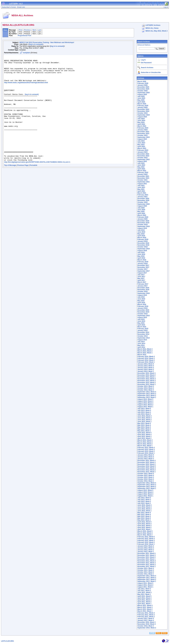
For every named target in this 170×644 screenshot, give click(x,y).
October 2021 (143, 180)
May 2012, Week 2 (144, 518)
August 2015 (142, 317)
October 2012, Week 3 (146, 477)
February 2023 (143, 150)
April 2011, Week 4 (144, 598)
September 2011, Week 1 (147, 581)
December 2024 (143, 109)
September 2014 (144, 338)
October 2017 (143, 269)
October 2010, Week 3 (146, 626)
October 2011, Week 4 (146, 568)
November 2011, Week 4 (147, 561)
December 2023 (143, 132)
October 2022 (143, 158)
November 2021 (143, 178)
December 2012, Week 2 (146, 464)
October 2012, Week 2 (146, 479)
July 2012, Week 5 (144, 498)
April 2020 (141, 213)
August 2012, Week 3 (145, 494)
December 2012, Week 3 (146, 462)
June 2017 (141, 277)
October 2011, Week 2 (146, 572)
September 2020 (144, 204)
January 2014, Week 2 (146, 370)
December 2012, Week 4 (146, 461)
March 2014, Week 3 (145, 349)
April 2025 (141, 102)
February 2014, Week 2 (146, 360)
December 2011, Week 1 (146, 559)
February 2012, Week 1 (146, 544)
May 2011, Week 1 (144, 594)
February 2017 (143, 284)
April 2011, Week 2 (144, 602)
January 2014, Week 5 (146, 364)
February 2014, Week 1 (146, 362)
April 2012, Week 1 (144, 529)
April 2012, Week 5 (144, 522)
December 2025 (143, 87)
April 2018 (141, 258)
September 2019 (144, 226)
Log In (143, 60)
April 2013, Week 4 (144, 435)
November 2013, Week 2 (147, 383)
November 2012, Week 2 (147, 470)
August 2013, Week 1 (145, 407)
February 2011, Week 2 (146, 617)
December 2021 (143, 176)
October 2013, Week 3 (146, 390)
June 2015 (141, 321)
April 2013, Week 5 (144, 433)
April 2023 (141, 147)
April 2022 (141, 169)
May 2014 (141, 345)
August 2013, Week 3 (145, 403)
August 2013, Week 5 (145, 399)
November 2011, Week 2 (147, 565)
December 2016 (143, 288)
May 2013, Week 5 (144, 423)
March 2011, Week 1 (145, 611)
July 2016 (141, 297)
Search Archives (144, 42)
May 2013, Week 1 (144, 431)
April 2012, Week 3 (144, 526)
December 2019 (143, 221)
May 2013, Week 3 (144, 427)
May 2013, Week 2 (144, 429)
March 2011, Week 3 (145, 607)
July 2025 (141, 96)
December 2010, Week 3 (146, 622)
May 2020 (141, 212)
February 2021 (143, 195)
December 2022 (143, 154)
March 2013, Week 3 (145, 442)
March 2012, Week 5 (145, 531)
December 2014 (143, 332)
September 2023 (144, 137)
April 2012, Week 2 (144, 527)
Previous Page (23, 186)
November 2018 (143, 245)
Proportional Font (25, 36)
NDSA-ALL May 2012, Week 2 (156, 31)
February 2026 (143, 83)
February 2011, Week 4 (146, 613)
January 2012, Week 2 (146, 550)
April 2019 (141, 236)
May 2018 (141, 256)
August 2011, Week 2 (145, 585)
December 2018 (143, 243)
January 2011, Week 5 (146, 619)
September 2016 (144, 293)
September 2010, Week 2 (147, 628)
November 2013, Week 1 (147, 384)
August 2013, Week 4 (145, 401)
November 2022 (143, 156)
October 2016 (143, 291)
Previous (27, 30)
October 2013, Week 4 (146, 388)
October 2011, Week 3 (146, 570)
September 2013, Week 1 (147, 397)
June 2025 (141, 98)
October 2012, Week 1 (146, 481)
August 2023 (142, 139)
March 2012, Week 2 (145, 535)
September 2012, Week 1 (147, 488)
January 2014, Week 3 (146, 368)
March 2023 (142, 148)
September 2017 (144, 271)
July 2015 (141, 319)
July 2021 (141, 186)
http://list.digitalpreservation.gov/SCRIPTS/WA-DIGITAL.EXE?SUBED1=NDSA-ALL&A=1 (37, 183)
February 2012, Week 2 (146, 542)
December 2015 (143, 310)
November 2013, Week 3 (147, 381)
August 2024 (142, 117)
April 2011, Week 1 (144, 604)
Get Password (146, 63)
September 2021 (144, 182)
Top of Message (10, 186)
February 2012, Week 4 (146, 539)
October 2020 (143, 202)
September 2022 (144, 160)
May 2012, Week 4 (144, 514)
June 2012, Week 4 (144, 505)
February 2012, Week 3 (146, 540)
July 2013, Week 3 (144, 412)
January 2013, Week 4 (146, 457)
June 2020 (141, 210)
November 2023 (143, 134)
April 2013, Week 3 (144, 436)
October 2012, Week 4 (146, 475)
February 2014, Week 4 (146, 357)
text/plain (27, 53)
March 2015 (142, 327)
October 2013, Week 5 (146, 386)
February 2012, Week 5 (146, 537)
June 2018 (141, 254)
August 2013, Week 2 (145, 405)
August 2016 (142, 295)
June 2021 (141, 187)
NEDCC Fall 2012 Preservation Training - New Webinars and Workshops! (47, 42)
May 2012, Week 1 (144, 520)
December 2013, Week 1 (146, 377)
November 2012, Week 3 (147, 468)
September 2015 (144, 316)
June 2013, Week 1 (144, 422)
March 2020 (142, 215)
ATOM (152, 633)
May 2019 (141, 234)
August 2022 (142, 161)
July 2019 (141, 230)
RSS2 (165, 633)
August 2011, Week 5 (145, 583)
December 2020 (143, 199)
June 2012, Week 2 (144, 509)
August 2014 (142, 340)
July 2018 (141, 252)
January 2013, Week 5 (146, 455)
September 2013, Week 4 (147, 392)
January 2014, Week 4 (146, 366)
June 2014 (141, 344)
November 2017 (143, 267)
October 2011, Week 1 (146, 574)
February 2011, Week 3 (146, 615)
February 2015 (143, 329)
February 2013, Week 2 (146, 451)
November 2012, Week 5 (147, 466)
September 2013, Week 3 (147, 394)
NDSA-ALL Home (152, 28)
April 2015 (141, 325)
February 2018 (143, 262)
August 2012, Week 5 (145, 490)
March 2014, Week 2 (145, 351)
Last (39, 30)
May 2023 (141, 145)
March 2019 (142, 238)
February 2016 (143, 306)
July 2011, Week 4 (144, 589)
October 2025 (143, 91)
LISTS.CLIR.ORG (7, 641)
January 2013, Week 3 (146, 459)
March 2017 (142, 282)
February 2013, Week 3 (146, 449)
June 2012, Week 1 (144, 511)
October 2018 (143, 247)
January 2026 (143, 85)
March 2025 (142, 104)
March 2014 (142, 355)
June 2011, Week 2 (144, 593)
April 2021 (141, 191)
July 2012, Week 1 (144, 503)
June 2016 (141, 299)
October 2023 (143, 135)
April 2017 (141, 280)
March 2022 (142, 171)
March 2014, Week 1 (145, 353)
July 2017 (141, 275)
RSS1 (159, 633)
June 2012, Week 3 (144, 507)
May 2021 (141, 189)
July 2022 (141, 163)
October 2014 (143, 336)
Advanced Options (144, 45)
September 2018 (144, 249)
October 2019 (143, 225)
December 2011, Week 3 (146, 555)
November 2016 (143, 290)
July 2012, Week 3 (144, 500)
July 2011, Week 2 (144, 591)
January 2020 (143, 219)
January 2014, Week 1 (146, 371)
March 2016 (142, 304)
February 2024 (143, 128)
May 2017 (141, 278)
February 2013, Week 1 (146, 453)
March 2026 (142, 81)
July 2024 (141, 119)
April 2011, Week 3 (144, 600)
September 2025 (144, 93)
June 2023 (141, 143)
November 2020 (143, 200)
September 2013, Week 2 (147, 396)
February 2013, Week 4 (146, 448)
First (21, 30)
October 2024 (143, 113)
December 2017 (143, 265)
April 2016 (141, 303)
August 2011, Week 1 (145, 587)
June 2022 (141, 165)
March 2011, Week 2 (145, 609)
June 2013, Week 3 (144, 418)
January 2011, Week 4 (146, 620)
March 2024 (142, 126)
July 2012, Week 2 (144, 501)
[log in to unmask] (36, 44)
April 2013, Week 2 (144, 438)
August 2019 (142, 228)
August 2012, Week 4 (145, 492)
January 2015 (143, 330)
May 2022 (141, 167)
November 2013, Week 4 (147, 379)
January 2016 (143, 308)
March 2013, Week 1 (145, 446)
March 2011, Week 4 (145, 606)
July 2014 (141, 342)
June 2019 (141, 232)
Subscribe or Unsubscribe (151, 72)
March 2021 (142, 193)
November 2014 (143, 334)
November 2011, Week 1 (147, 566)
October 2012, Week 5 (146, 474)
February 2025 (143, 106)
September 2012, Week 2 (147, 487)
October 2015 (143, 314)
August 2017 (142, 273)
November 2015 (143, 312)
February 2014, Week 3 (146, 358)
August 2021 (142, 184)
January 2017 (143, 286)
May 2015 (141, 323)
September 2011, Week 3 (147, 578)
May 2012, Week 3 (144, 516)
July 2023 (141, 141)
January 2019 (143, 241)
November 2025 (143, 89)
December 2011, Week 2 (146, 557)
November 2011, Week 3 (147, 563)
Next (34, 30)
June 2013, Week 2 (144, 420)
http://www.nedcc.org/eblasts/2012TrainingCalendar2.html (26, 88)
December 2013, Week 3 (146, 373)
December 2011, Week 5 (146, 553)
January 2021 (143, 197)
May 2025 (141, 100)
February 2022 (143, 173)
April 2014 (141, 347)
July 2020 (141, 208)
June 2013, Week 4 (144, 416)
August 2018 (142, 251)
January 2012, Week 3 (146, 548)
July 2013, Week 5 (144, 409)
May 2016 (141, 301)
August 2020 (142, 206)
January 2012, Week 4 (146, 546)
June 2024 (141, 121)
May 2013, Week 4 (144, 425)
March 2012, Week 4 (145, 533)
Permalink (33, 186)
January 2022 (143, 174)
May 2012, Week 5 (144, 513)
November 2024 (143, 111)
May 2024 (141, 122)
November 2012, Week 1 (147, 472)
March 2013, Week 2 (145, 444)
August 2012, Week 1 (145, 496)
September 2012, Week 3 (147, 485)
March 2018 (142, 260)
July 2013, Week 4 (144, 410)
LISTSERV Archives (153, 25)
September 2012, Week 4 (147, 483)
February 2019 (143, 239)
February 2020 (143, 217)
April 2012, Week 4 (144, 524)
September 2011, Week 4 (147, 576)
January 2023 (143, 152)
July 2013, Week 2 (144, 414)
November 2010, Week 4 (147, 624)
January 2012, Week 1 (146, 552)
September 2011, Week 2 (147, 579)
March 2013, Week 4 (145, 440)
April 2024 (141, 124)
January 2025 (143, 108)
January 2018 (143, 264)
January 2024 (143, 130)
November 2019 (143, 223)
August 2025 (142, 95)
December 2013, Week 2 (146, 375)
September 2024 (144, 115)
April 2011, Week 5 (144, 596)
